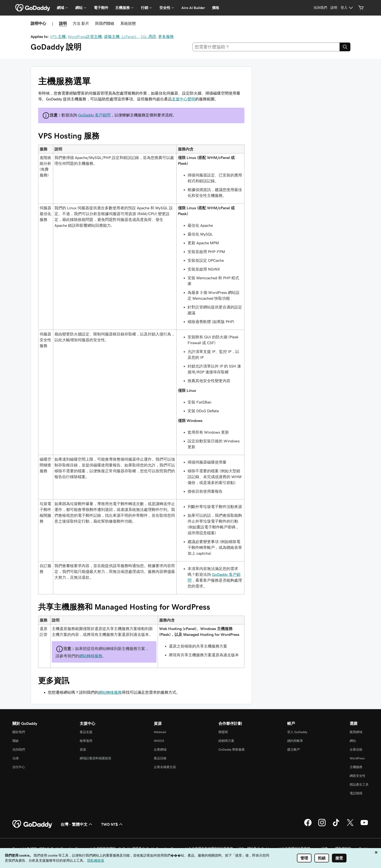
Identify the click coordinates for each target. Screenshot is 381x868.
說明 (63, 23)
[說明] (334, 8)
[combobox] (266, 47)
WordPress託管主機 (85, 36)
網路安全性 (358, 776)
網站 (353, 741)
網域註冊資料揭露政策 (95, 758)
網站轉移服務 (91, 656)
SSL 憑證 (148, 36)
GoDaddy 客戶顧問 (94, 115)
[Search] (345, 47)
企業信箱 (356, 750)
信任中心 (19, 767)
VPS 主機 (58, 36)
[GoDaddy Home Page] (33, 824)
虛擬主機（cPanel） (121, 36)
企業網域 (160, 750)
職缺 (16, 741)
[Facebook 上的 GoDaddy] (308, 825)
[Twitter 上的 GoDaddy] (350, 825)
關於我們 (19, 732)
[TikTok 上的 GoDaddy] (336, 825)
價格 (216, 8)
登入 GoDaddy (297, 732)
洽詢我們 (19, 750)
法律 (16, 758)
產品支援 (86, 732)
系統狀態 (128, 23)
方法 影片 (81, 23)
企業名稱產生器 (165, 767)
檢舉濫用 (86, 741)
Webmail (160, 732)
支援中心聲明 (183, 99)
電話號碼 (356, 793)
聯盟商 (223, 732)
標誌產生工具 (359, 785)
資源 (83, 750)
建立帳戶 (294, 750)
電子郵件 (101, 8)
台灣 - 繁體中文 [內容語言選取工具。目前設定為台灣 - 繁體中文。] (77, 824)
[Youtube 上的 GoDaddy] (364, 825)
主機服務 (356, 767)
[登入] (347, 8)
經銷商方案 (226, 741)
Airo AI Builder (193, 8)
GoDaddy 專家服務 (232, 750)
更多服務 (166, 36)
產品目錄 (160, 758)
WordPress (357, 758)
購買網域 (356, 732)
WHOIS (159, 741)
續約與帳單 (295, 741)
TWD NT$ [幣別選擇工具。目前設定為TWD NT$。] (112, 824)
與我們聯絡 (105, 23)
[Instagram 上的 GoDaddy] (322, 825)
